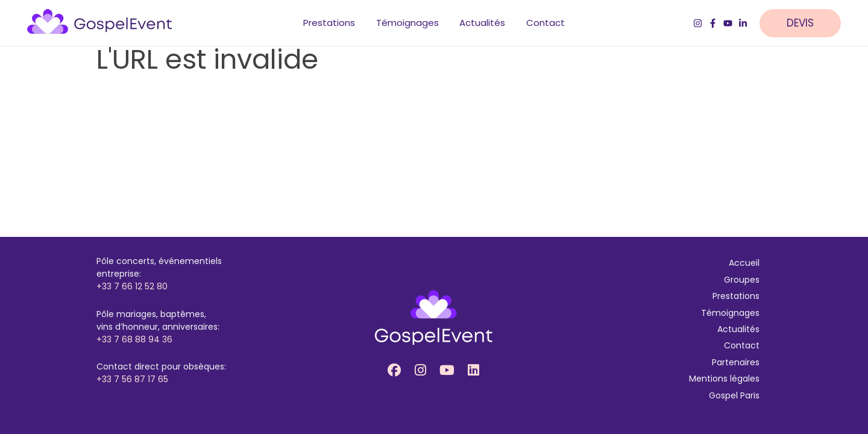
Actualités (738, 329)
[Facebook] (713, 24)
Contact (742, 345)
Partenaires (736, 362)
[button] (806, 24)
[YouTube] (728, 24)
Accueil (744, 263)
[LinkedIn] (743, 24)
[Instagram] (698, 24)
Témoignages (730, 313)
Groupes (742, 280)
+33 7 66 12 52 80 (132, 286)
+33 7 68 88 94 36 (134, 339)
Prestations (736, 296)
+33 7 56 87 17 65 (132, 379)
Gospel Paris (734, 395)
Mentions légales (724, 379)
